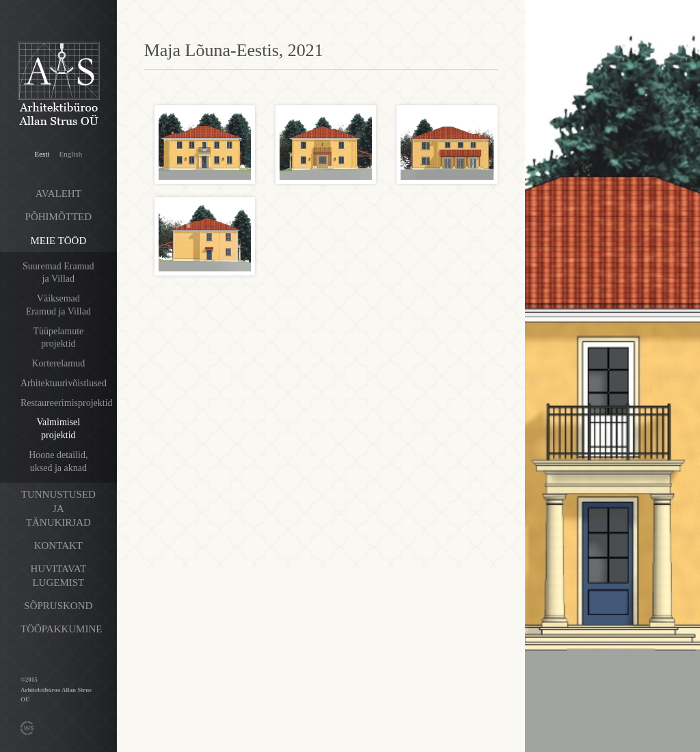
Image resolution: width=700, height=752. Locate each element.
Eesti (42, 154)
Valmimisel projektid (58, 429)
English (71, 154)
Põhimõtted (59, 217)
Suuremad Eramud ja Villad (58, 273)
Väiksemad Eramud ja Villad (58, 305)
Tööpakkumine (61, 629)
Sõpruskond (58, 606)
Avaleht (58, 193)
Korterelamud (58, 363)
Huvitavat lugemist (59, 576)
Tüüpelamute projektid (58, 338)
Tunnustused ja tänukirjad (58, 508)
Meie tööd (58, 241)
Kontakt (58, 546)
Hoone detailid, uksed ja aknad (58, 461)
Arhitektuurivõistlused (64, 383)
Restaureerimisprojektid (67, 403)
